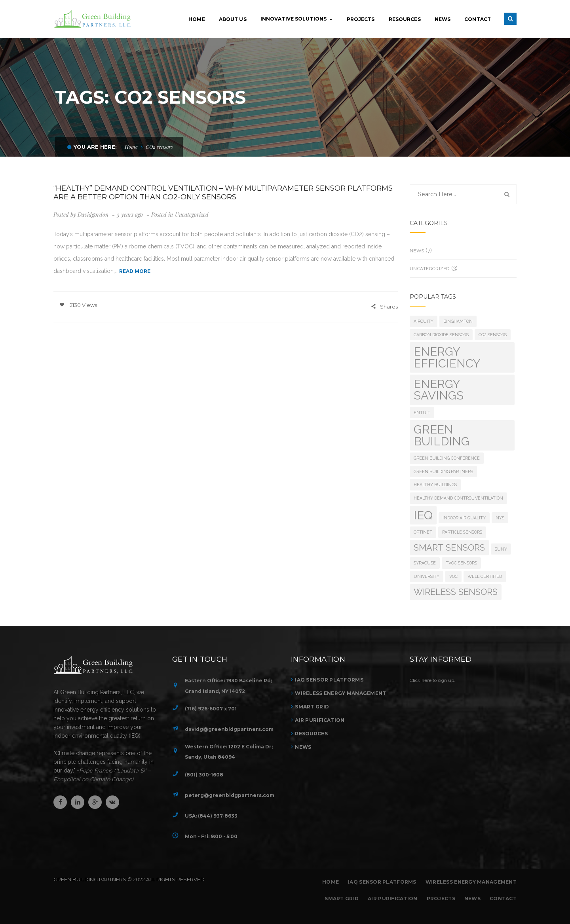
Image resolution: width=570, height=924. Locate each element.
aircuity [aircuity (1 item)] (424, 321)
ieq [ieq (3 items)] (423, 515)
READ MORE (135, 271)
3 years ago (131, 215)
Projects (441, 898)
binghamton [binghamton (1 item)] (458, 321)
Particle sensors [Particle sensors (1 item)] (462, 532)
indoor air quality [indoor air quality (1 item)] (464, 518)
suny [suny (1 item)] (501, 549)
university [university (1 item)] (427, 576)
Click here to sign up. (432, 680)
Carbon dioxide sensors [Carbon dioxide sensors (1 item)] (441, 335)
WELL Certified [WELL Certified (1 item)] (485, 576)
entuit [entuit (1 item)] (422, 413)
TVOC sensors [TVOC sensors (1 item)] (461, 563)
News (417, 251)
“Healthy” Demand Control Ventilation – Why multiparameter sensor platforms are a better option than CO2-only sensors (223, 193)
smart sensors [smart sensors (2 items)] (449, 547)
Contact (503, 898)
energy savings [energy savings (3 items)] (439, 390)
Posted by (81, 215)
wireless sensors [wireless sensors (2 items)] (456, 592)
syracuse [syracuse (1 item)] (425, 563)
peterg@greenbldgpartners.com (230, 795)
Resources (311, 734)
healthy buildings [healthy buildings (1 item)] (435, 485)
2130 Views (78, 305)
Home (131, 147)
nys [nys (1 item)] (500, 518)
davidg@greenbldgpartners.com (229, 729)
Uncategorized (192, 215)
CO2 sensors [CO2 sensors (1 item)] (493, 335)
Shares (384, 307)
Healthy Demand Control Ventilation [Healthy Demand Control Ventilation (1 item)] (458, 498)
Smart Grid (312, 707)
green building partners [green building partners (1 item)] (443, 471)
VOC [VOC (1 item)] (453, 576)
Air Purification (320, 720)
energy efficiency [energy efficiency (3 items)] (447, 357)
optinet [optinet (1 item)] (423, 532)
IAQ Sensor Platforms (329, 680)
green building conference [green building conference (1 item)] (447, 458)
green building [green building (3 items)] (442, 435)
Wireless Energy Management (340, 693)
